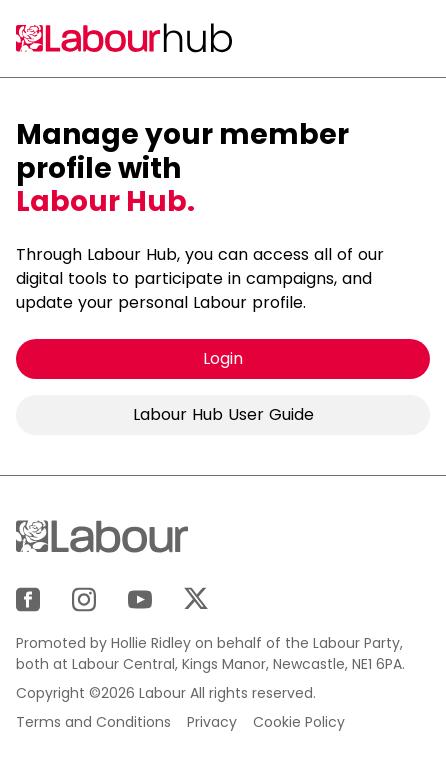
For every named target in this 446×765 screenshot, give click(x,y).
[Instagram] (84, 599)
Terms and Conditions (93, 722)
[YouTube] (140, 599)
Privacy (212, 722)
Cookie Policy (299, 722)
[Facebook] (28, 599)
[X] (196, 598)
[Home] (126, 38)
